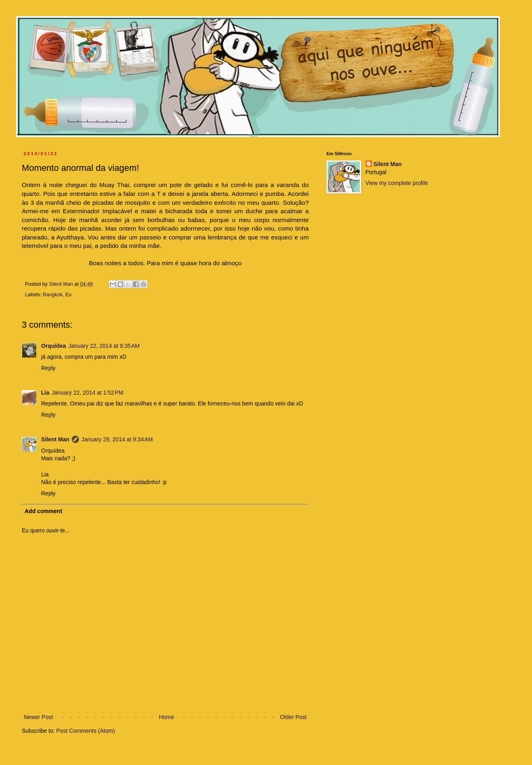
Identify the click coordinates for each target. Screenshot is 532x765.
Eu (68, 295)
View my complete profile (397, 183)
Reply (48, 368)
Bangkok (53, 295)
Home (166, 717)
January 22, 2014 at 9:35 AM (104, 346)
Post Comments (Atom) (86, 731)
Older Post (293, 717)
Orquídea (53, 346)
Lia (45, 393)
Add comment (43, 511)
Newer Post (38, 717)
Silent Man (55, 439)
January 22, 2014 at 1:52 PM (87, 393)
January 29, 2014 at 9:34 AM (117, 439)
